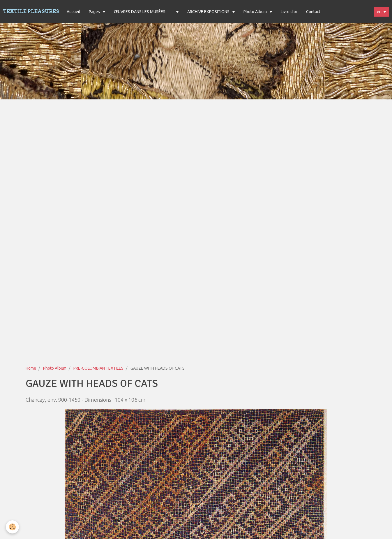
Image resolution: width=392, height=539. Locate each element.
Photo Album (256, 12)
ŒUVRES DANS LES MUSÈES (140, 12)
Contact (313, 12)
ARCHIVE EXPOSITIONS (209, 12)
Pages (95, 12)
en (379, 12)
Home (31, 368)
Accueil (73, 12)
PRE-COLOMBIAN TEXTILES (98, 368)
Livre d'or (289, 12)
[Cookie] (12, 527)
